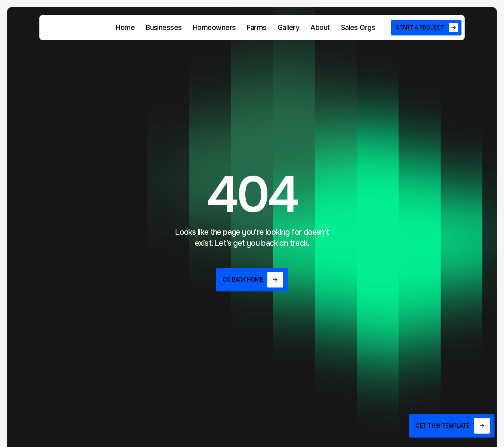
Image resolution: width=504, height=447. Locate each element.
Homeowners (214, 27)
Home (125, 27)
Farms (257, 27)
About (320, 27)
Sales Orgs (358, 27)
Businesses (164, 27)
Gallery (288, 27)
